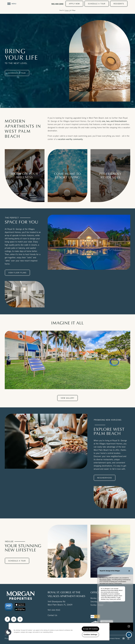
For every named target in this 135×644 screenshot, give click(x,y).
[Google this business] (14, 619)
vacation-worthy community (70, 139)
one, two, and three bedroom (114, 121)
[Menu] (12, 4)
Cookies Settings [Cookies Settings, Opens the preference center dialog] (90, 635)
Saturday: (94, 601)
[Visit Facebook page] (7, 619)
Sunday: (94, 605)
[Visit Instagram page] (20, 619)
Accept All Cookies (90, 629)
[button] (74, 4)
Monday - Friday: (97, 598)
